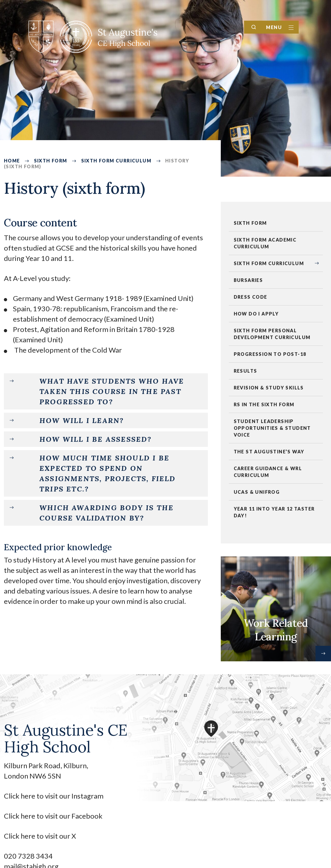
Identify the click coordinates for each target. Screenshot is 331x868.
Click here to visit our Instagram (54, 796)
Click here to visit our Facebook (53, 816)
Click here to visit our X (41, 836)
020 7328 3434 (28, 856)
